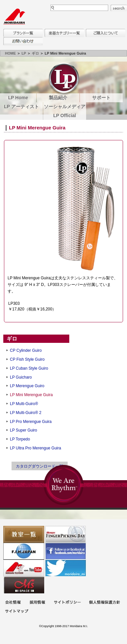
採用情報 (37, 603)
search (119, 8)
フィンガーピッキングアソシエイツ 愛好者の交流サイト (66, 534)
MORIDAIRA (14, 17)
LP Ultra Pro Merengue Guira (35, 448)
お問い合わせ (23, 41)
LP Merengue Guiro (27, 386)
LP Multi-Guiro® (24, 404)
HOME (10, 53)
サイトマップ (16, 612)
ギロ (35, 53)
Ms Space (24, 585)
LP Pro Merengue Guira (31, 422)
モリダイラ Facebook (66, 551)
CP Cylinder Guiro (26, 350)
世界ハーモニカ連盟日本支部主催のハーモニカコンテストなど (24, 551)
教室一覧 (24, 534)
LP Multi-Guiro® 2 (26, 413)
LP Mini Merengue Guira (31, 395)
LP (24, 53)
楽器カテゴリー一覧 (64, 33)
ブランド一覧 (23, 33)
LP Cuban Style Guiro (29, 368)
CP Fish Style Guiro (27, 359)
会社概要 (13, 603)
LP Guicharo (21, 377)
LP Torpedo (20, 439)
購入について (106, 33)
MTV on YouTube (24, 568)
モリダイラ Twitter (66, 568)
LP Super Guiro (24, 430)
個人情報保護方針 (105, 603)
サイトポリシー (67, 603)
